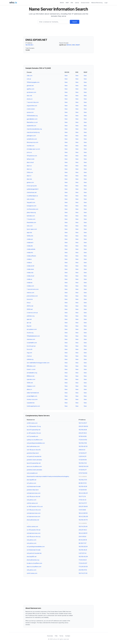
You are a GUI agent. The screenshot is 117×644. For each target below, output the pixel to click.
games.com (30, 182)
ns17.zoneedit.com (32, 436)
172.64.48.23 (83, 560)
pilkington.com (31, 136)
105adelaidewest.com (33, 336)
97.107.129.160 (83, 473)
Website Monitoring (97, 3)
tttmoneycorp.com (32, 142)
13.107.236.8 (82, 510)
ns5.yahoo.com (32, 570)
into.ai (29, 303)
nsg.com (29, 353)
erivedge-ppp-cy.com (33, 149)
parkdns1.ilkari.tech (33, 490)
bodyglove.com (32, 206)
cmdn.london (31, 109)
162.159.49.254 (83, 557)
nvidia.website (31, 249)
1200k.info (30, 236)
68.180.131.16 (83, 483)
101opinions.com (32, 156)
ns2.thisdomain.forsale (34, 486)
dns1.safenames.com (33, 446)
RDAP (67, 3)
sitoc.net (29, 96)
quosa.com (30, 112)
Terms (61, 636)
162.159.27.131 (83, 480)
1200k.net (30, 383)
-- (27, 523)
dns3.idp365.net (32, 557)
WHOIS (62, 3)
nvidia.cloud (30, 276)
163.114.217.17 (83, 503)
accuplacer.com (32, 329)
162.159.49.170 (83, 520)
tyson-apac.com (32, 229)
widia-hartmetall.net (33, 393)
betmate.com (31, 216)
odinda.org (30, 359)
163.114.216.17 (83, 423)
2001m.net (30, 306)
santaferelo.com (32, 139)
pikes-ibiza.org (31, 212)
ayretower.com (31, 92)
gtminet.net (30, 86)
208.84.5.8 (82, 450)
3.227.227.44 (83, 553)
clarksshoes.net (32, 192)
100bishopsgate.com (33, 82)
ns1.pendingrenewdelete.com (36, 547)
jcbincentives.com (32, 296)
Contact (68, 636)
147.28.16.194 (83, 460)
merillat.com (31, 146)
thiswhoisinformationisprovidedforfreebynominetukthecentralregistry (48, 476)
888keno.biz (31, 376)
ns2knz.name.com (32, 527)
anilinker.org (31, 316)
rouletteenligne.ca (32, 196)
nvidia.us (29, 279)
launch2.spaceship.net (34, 463)
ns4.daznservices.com (34, 513)
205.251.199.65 (83, 506)
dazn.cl (29, 176)
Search (75, 22)
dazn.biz (29, 179)
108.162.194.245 (84, 466)
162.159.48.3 (29, 45)
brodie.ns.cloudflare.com (34, 563)
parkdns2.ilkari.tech (33, 453)
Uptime (77, 3)
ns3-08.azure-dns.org (34, 537)
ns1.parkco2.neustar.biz (34, 456)
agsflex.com (30, 89)
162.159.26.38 (83, 430)
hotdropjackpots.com (33, 406)
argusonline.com (32, 106)
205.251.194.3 (83, 530)
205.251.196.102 (83, 426)
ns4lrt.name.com (32, 573)
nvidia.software (31, 256)
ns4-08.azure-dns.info (34, 450)
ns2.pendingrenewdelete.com (36, 443)
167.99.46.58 (83, 436)
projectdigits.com (32, 396)
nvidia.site (30, 246)
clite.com (30, 76)
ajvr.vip (29, 323)
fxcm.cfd (29, 349)
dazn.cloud (30, 162)
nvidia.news (30, 269)
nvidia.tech (30, 242)
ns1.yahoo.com (31, 483)
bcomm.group (31, 346)
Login (106, 3)
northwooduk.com (32, 209)
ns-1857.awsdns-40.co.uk (35, 506)
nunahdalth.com (32, 343)
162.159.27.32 (83, 463)
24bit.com (30, 172)
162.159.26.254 (83, 547)
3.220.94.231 (82, 456)
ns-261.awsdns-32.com (34, 433)
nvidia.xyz (30, 239)
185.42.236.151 (83, 533)
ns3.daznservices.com (34, 493)
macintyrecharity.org (33, 132)
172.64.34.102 (83, 440)
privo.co (29, 152)
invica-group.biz (32, 186)
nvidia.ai (29, 263)
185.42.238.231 (83, 493)
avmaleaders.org (32, 373)
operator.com (31, 379)
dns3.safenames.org (33, 560)
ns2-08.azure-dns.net (33, 496)
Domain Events (85, 3)
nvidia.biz (30, 283)
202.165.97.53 (83, 570)
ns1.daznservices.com (33, 516)
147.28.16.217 (83, 453)
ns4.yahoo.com (32, 543)
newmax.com (31, 339)
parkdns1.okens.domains (34, 460)
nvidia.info (30, 253)
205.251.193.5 (83, 433)
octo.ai (29, 79)
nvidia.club (30, 273)
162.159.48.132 (83, 446)
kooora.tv (30, 299)
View (66, 76)
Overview (50, 636)
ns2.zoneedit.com (32, 473)
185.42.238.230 (83, 516)
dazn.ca (29, 169)
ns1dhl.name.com (32, 423)
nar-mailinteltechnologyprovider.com (38, 363)
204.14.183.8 (82, 537)
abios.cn (29, 389)
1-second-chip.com (33, 102)
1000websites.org (32, 116)
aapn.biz (29, 232)
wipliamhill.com (31, 126)
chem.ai (29, 356)
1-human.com (31, 219)
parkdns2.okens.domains (34, 470)
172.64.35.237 (83, 563)
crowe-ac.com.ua (32, 313)
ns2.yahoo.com (32, 540)
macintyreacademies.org (34, 129)
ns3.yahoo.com (32, 500)
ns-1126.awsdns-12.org (34, 426)
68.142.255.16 (83, 540)
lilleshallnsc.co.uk (32, 122)
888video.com (31, 366)
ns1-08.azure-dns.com (34, 510)
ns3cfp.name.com (32, 503)
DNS (72, 3)
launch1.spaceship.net (34, 430)
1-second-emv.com (33, 289)
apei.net (29, 319)
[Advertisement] (59, 31)
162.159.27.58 (83, 443)
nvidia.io (29, 259)
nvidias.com (30, 286)
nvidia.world (30, 266)
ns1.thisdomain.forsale (34, 550)
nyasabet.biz (31, 403)
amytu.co (30, 99)
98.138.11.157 (83, 543)
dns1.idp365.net (32, 480)
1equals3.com (31, 202)
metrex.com (30, 293)
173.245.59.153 (83, 567)
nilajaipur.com (31, 386)
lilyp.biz (29, 326)
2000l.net (30, 309)
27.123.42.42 (82, 500)
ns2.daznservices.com (34, 533)
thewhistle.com (31, 222)
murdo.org (30, 333)
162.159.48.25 (83, 550)
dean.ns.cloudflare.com (34, 567)
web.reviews (31, 199)
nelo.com (30, 226)
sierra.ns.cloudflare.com (34, 466)
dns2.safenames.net (33, 520)
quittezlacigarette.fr (33, 189)
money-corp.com (32, 399)
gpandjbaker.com (32, 119)
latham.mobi (31, 159)
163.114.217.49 (83, 573)
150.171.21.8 (82, 496)
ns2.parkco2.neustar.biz (34, 553)
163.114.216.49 (83, 527)
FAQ (56, 636)
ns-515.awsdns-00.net (34, 530)
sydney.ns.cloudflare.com (35, 440)
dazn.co (29, 166)
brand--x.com (31, 369)
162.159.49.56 (83, 486)
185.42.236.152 (83, 513)
